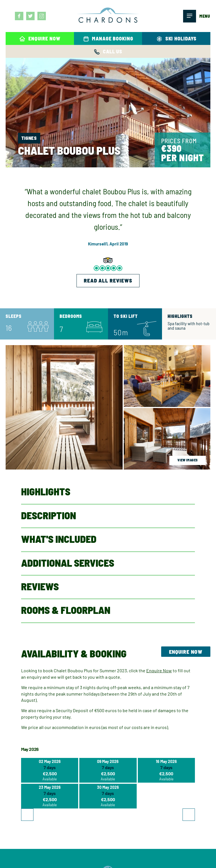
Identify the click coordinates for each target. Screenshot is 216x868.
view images (188, 460)
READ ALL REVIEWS (108, 280)
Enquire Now (186, 652)
